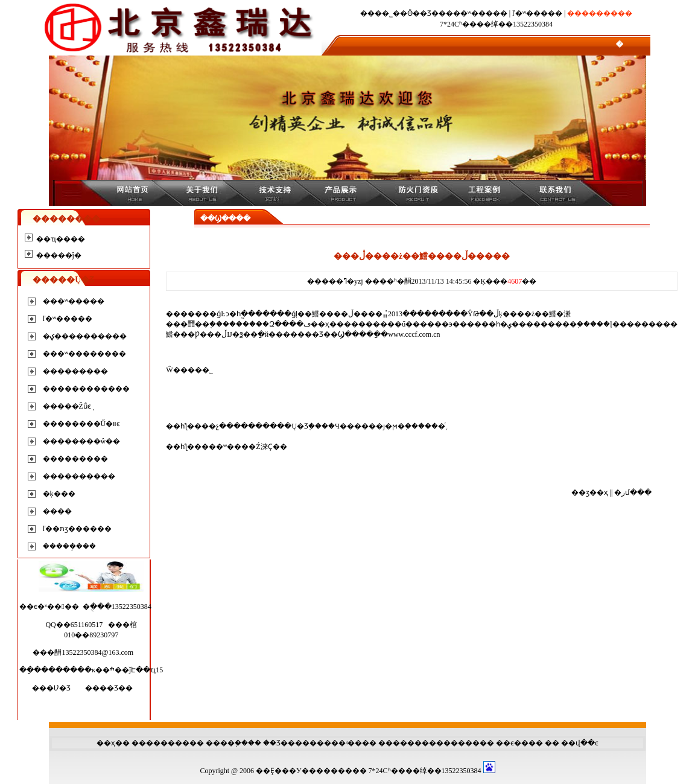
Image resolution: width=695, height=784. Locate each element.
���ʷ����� (477, 13)
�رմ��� (633, 492)
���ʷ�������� (84, 354)
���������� (79, 476)
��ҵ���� (61, 239)
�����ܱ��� (69, 546)
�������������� (429, 743)
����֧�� (227, 743)
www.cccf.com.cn (414, 334)
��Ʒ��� (283, 743)
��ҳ (106, 743)
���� (57, 511)
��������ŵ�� (82, 441)
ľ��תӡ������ (78, 529)
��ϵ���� (519, 743)
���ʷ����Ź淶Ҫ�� (244, 447)
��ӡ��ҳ (590, 492)
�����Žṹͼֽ (67, 406)
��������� (75, 371)
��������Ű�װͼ (82, 424)
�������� (160, 743)
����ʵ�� (339, 743)
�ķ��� (59, 494)
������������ (86, 389)
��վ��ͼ (580, 743)
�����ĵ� (59, 255)
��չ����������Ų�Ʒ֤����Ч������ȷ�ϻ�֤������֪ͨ (323, 426)
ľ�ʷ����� (537, 13)
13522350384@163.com (97, 652)
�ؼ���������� (85, 336)
